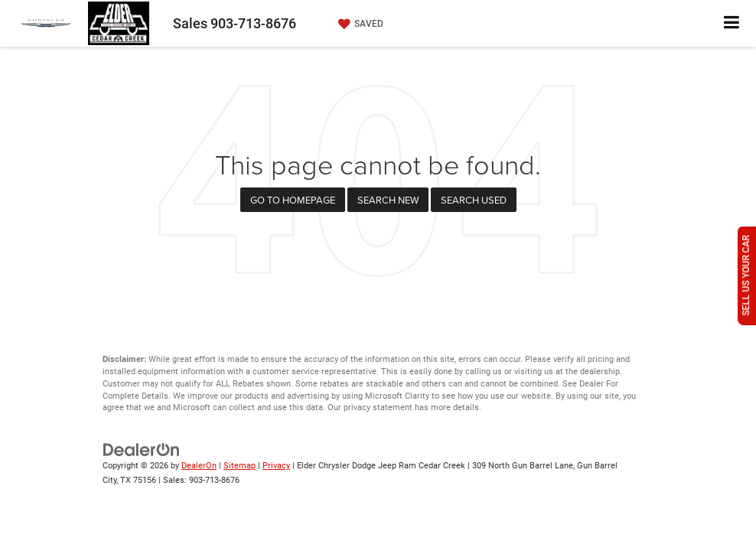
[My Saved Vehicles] (359, 24)
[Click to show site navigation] (732, 23)
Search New (388, 200)
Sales (235, 23)
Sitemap (240, 466)
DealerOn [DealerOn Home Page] (199, 466)
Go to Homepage (293, 200)
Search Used (474, 200)
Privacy (276, 466)
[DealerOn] (142, 450)
